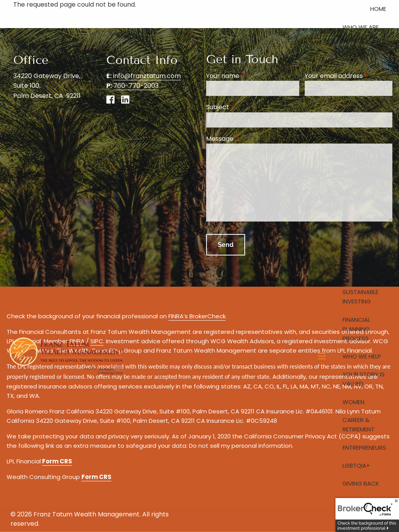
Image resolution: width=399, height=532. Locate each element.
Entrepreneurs (364, 448)
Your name (253, 76)
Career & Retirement (358, 425)
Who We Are (361, 27)
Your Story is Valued (364, 379)
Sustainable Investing (360, 297)
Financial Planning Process (356, 329)
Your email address (349, 76)
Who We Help (362, 356)
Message (251, 139)
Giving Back (361, 483)
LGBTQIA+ (356, 465)
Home (378, 9)
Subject (249, 107)
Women (353, 402)
